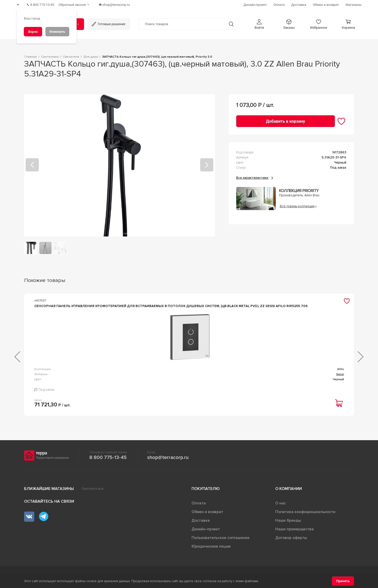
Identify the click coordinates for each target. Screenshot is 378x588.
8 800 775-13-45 (108, 460)
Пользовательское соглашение (220, 540)
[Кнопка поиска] (229, 22)
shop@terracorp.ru (168, 460)
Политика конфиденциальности (305, 514)
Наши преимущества (295, 532)
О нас (281, 506)
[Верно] (33, 32)
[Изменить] (57, 32)
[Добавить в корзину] (286, 120)
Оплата (199, 506)
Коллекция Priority (299, 189)
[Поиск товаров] (182, 23)
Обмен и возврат (207, 514)
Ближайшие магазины (49, 491)
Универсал (252, 376)
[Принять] (343, 581)
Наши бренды (288, 523)
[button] (259, 22)
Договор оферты (291, 540)
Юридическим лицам (211, 549)
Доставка (201, 523)
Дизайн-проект (206, 532)
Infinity (170, 376)
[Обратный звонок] (78, 4)
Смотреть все (93, 491)
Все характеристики (255, 176)
